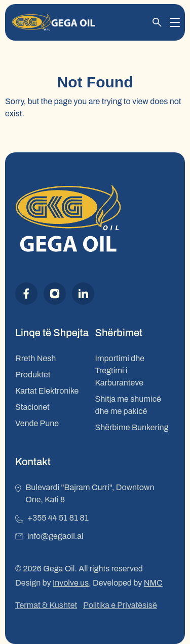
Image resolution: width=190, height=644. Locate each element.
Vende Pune (37, 423)
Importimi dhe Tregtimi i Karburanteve (120, 371)
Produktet (33, 375)
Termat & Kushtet (46, 605)
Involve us (71, 583)
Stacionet (32, 407)
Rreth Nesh (35, 358)
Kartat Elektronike (47, 391)
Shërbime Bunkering (132, 427)
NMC (153, 583)
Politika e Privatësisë (120, 605)
